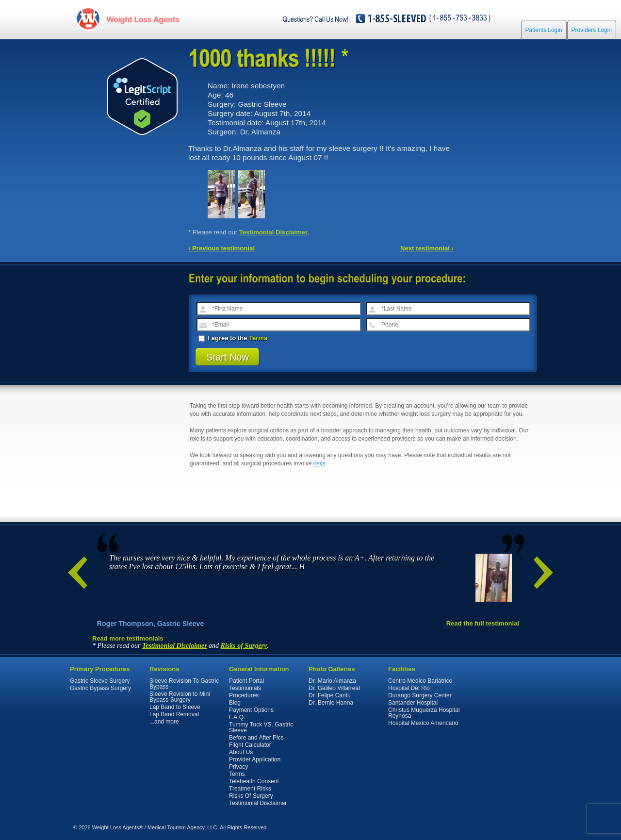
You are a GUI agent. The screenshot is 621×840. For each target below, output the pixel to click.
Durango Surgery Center (420, 695)
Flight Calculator (250, 745)
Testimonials (245, 688)
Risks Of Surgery (251, 796)
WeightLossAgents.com (143, 19)
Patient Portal (246, 681)
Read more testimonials (128, 638)
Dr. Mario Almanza (332, 681)
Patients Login (544, 30)
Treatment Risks (250, 789)
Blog (235, 703)
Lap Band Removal (174, 714)
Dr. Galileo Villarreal (334, 688)
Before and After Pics (256, 738)
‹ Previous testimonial (221, 248)
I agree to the (233, 338)
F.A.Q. (237, 717)
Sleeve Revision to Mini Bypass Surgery (180, 697)
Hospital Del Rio (409, 688)
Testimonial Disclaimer (274, 232)
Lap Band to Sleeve (175, 707)
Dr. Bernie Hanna (331, 703)
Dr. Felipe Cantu (330, 695)
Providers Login (592, 30)
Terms (258, 338)
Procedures (244, 695)
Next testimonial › (427, 248)
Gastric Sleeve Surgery (100, 681)
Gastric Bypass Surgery (100, 688)
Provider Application (255, 759)
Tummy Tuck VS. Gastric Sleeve (261, 727)
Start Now (228, 357)
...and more (164, 722)
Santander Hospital (413, 703)
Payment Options (251, 710)
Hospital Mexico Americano (423, 723)
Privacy (238, 767)
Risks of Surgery (244, 646)
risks (319, 463)
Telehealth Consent (254, 781)
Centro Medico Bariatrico (420, 681)
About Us (241, 752)
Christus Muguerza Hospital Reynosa (424, 713)
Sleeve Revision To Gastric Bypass (184, 684)
